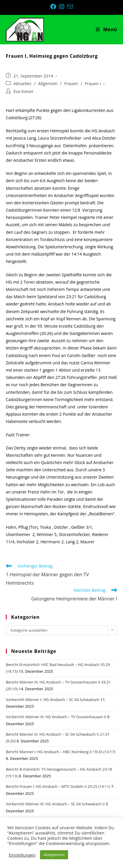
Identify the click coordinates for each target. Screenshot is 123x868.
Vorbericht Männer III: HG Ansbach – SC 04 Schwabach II (55, 804)
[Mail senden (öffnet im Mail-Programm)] (70, 7)
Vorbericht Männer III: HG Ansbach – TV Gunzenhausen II (56, 717)
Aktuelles (22, 84)
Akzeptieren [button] (54, 855)
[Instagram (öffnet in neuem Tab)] (63, 7)
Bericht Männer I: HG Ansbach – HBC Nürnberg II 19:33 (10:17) (61, 752)
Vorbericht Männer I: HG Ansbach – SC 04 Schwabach (53, 700)
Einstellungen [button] (22, 855)
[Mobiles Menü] (106, 29)
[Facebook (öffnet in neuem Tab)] (55, 7)
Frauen (71, 84)
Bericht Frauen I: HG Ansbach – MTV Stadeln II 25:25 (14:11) (58, 786)
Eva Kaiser (24, 91)
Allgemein (48, 84)
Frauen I (93, 84)
